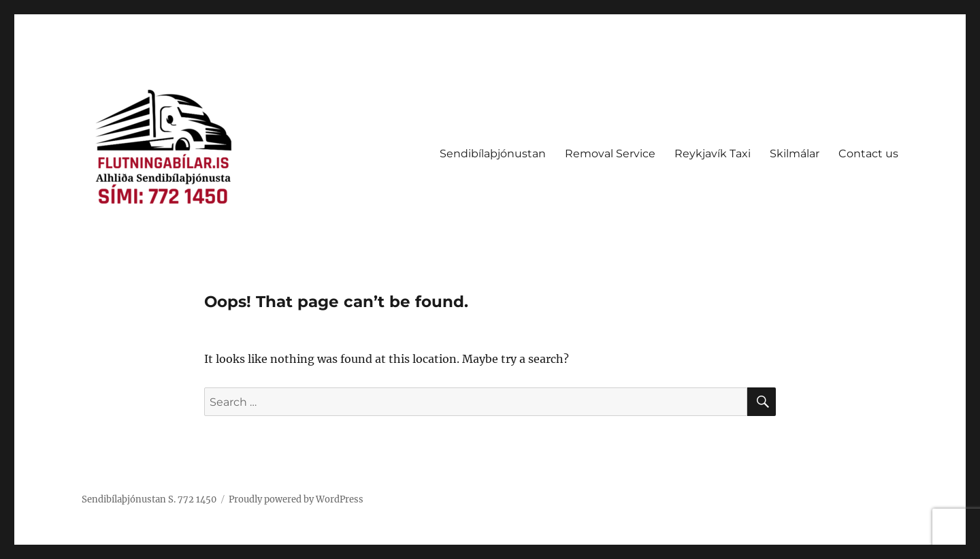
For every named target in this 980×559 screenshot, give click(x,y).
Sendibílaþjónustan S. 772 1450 (149, 499)
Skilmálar (795, 154)
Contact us (868, 154)
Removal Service (610, 154)
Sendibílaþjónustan (493, 154)
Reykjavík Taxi (713, 154)
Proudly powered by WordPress (296, 499)
